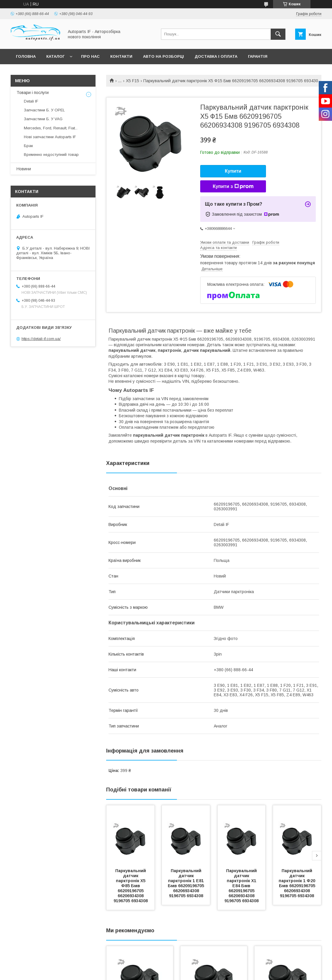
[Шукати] (278, 34)
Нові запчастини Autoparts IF (50, 137)
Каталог (55, 56)
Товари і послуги (33, 93)
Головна (26, 56)
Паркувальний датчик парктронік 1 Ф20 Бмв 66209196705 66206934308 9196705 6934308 (298, 883)
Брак (28, 146)
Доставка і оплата (216, 56)
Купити (233, 171)
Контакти (121, 56)
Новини (24, 169)
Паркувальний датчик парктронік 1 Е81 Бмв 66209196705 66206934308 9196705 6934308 (186, 883)
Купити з (233, 187)
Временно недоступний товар (51, 155)
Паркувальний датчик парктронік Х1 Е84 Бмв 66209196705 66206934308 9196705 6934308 (241, 886)
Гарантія (258, 56)
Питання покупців (37, 72)
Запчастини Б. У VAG (43, 119)
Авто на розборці (163, 56)
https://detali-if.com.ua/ (41, 339)
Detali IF (31, 101)
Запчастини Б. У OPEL (44, 110)
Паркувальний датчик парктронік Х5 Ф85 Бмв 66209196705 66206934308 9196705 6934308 (131, 886)
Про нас (90, 56)
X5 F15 (133, 81)
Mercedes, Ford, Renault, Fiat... (51, 128)
